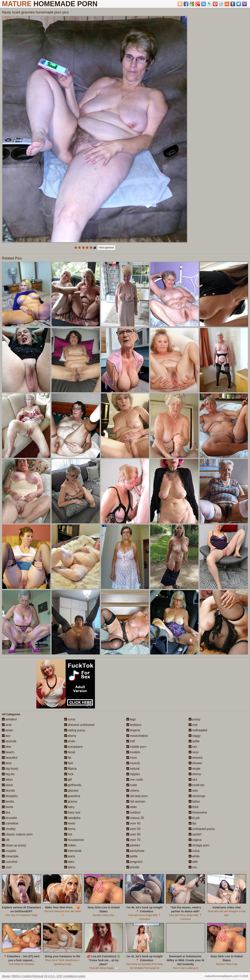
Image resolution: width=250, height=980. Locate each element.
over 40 (133, 823)
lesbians (134, 725)
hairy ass (72, 812)
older (132, 807)
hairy (69, 807)
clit (6, 840)
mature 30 (135, 818)
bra (6, 812)
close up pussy (14, 845)
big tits (8, 774)
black (7, 785)
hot (68, 834)
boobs (8, 801)
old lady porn (137, 796)
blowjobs (10, 796)
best (7, 763)
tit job (194, 818)
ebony (70, 736)
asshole (9, 741)
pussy (195, 719)
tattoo (194, 801)
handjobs (72, 818)
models (133, 752)
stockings (197, 796)
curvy (70, 719)
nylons (133, 791)
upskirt (195, 834)
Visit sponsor (106, 247)
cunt (7, 867)
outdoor (133, 812)
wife (193, 862)
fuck (69, 774)
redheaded (198, 730)
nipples (133, 774)
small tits (197, 785)
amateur (9, 719)
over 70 (133, 840)
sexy (194, 752)
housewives (74, 840)
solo (193, 791)
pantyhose (135, 851)
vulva (194, 851)
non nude (135, 780)
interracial (73, 851)
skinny (195, 774)
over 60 (133, 834)
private (133, 867)
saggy (195, 736)
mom (132, 758)
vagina (195, 840)
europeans (73, 747)
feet (69, 763)
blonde (8, 791)
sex (193, 747)
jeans (70, 856)
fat (68, 758)
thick (194, 807)
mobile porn (136, 747)
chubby (9, 829)
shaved (196, 758)
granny (71, 801)
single (195, 769)
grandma (72, 796)
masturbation (137, 736)
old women (136, 801)
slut (193, 780)
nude (132, 785)
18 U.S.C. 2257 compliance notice (65, 976)
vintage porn (199, 845)
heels (70, 823)
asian (8, 730)
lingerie (133, 730)
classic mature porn (17, 834)
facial (70, 752)
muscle (133, 763)
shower (196, 763)
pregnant (134, 862)
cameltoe (10, 823)
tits (192, 823)
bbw (7, 747)
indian (70, 845)
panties (133, 845)
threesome (198, 812)
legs (131, 719)
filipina (71, 769)
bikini (7, 780)
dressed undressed (79, 725)
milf (131, 741)
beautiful (10, 758)
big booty (10, 769)
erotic (70, 741)
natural (133, 769)
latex (69, 862)
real (193, 725)
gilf (68, 780)
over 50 (133, 829)
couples (9, 851)
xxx (193, 867)
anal (7, 725)
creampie (10, 856)
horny (70, 829)
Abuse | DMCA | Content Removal (23, 976)
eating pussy (75, 730)
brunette (9, 818)
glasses (71, 791)
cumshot (10, 862)
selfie (194, 741)
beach (8, 752)
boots (8, 807)
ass (6, 736)
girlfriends (73, 785)
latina (70, 867)
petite (132, 856)
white (194, 856)
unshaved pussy (202, 829)
